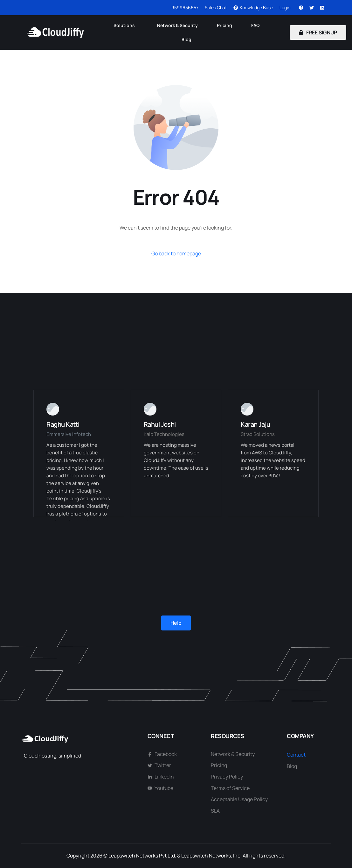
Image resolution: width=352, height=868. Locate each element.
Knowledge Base (253, 7)
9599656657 (185, 7)
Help (176, 623)
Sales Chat (216, 7)
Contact (296, 755)
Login (285, 7)
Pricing (224, 25)
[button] (126, 25)
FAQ (255, 25)
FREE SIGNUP (318, 32)
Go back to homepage (176, 253)
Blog (186, 39)
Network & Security (177, 25)
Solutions (124, 25)
